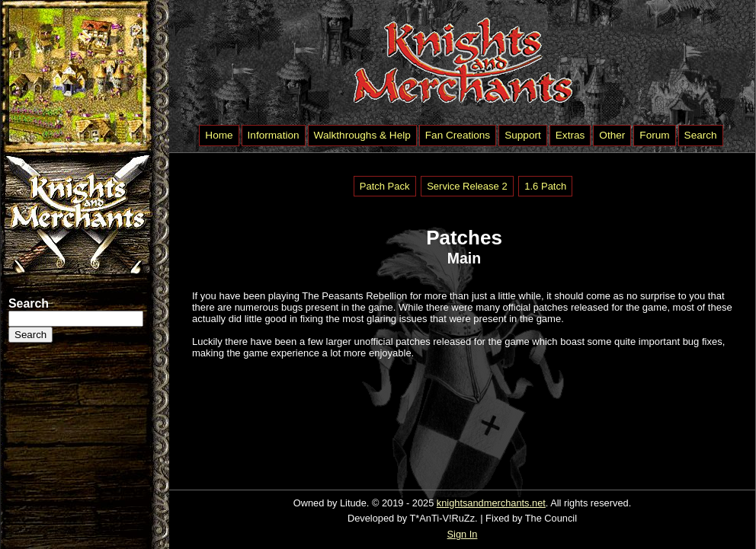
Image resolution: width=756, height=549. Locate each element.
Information (274, 135)
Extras (570, 135)
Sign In (463, 534)
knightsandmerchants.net (491, 503)
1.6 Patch (545, 186)
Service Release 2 (467, 186)
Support (523, 135)
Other (612, 135)
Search (701, 135)
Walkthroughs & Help (362, 135)
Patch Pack (385, 186)
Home (219, 135)
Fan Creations (458, 135)
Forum (654, 135)
